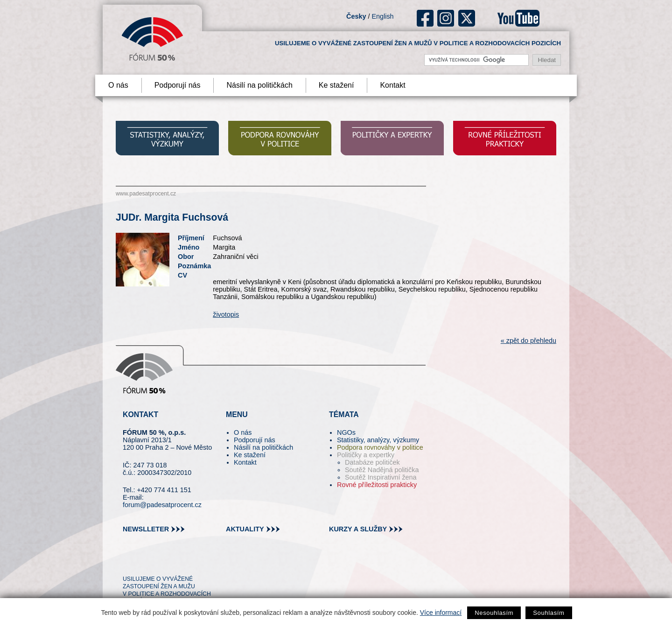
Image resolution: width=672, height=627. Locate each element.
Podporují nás (178, 85)
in (175, 562)
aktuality (245, 529)
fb (425, 18)
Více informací (441, 613)
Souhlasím (549, 613)
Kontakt (392, 85)
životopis (226, 314)
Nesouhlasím (494, 613)
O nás (118, 85)
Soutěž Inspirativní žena (381, 477)
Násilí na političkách (259, 85)
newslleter (146, 529)
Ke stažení (336, 85)
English (382, 16)
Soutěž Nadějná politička (382, 470)
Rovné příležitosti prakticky (377, 485)
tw (129, 562)
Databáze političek (372, 462)
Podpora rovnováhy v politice (380, 447)
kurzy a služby (358, 529)
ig (446, 18)
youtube (518, 18)
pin (144, 562)
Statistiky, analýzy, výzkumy (378, 440)
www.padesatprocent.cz (146, 194)
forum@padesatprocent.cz (162, 505)
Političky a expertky (366, 455)
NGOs (346, 432)
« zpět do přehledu (528, 341)
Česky (356, 16)
